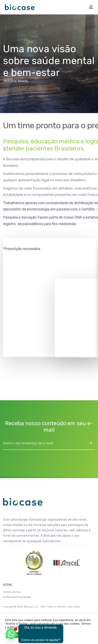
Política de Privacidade (17, 597)
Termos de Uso (12, 592)
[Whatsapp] (11, 634)
